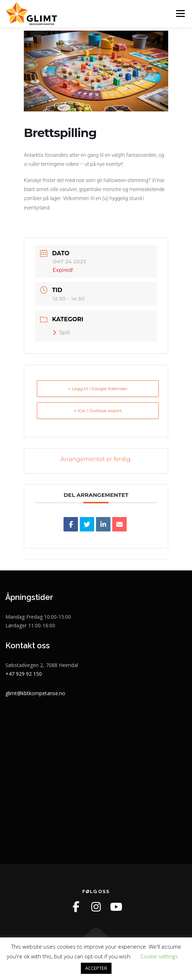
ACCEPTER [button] (96, 968)
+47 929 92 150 (24, 674)
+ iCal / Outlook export (98, 410)
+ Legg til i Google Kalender (98, 389)
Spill (61, 332)
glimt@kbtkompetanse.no (35, 693)
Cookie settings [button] (159, 956)
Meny (180, 14)
